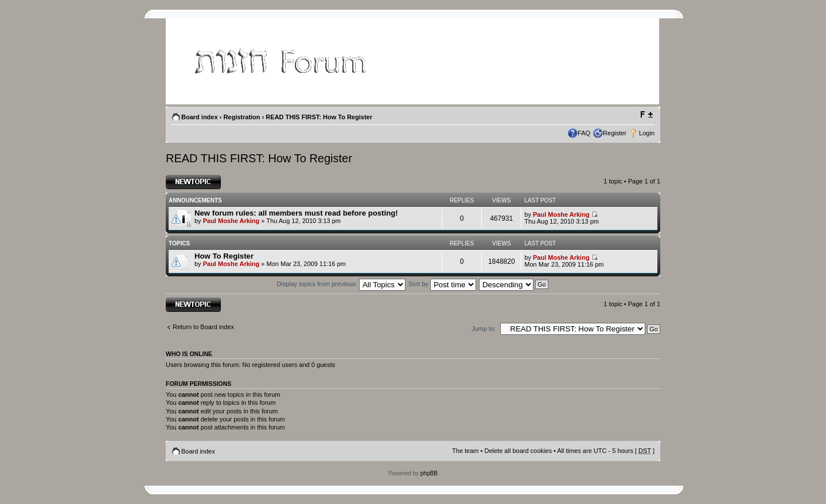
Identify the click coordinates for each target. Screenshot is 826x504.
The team (465, 451)
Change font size (646, 115)
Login (647, 133)
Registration (241, 117)
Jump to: (484, 329)
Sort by (442, 284)
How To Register (224, 256)
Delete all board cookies (518, 451)
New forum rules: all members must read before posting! (296, 213)
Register (615, 133)
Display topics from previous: (341, 284)
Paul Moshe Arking (231, 221)
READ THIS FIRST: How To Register (319, 117)
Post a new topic (193, 182)
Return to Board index (203, 327)
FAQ (584, 133)
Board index (200, 117)
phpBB (429, 473)
